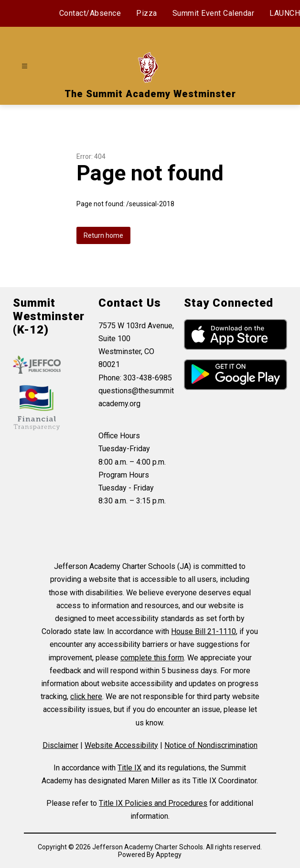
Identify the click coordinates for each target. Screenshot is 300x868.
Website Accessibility (121, 745)
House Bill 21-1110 (204, 631)
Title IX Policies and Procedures (153, 803)
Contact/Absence (90, 13)
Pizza (147, 13)
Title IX (129, 768)
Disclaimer (60, 745)
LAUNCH (285, 13)
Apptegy (169, 855)
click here (86, 696)
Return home (103, 235)
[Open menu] (25, 66)
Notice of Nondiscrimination (211, 745)
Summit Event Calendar (214, 13)
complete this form (152, 658)
